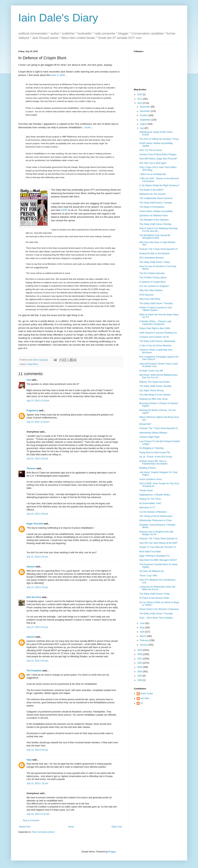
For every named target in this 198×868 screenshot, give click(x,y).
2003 (140, 676)
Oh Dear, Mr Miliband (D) (151, 571)
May (142, 628)
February (145, 640)
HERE (64, 210)
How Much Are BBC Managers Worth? (158, 560)
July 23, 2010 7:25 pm (37, 783)
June (142, 623)
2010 (140, 103)
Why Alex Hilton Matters (151, 290)
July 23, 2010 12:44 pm (38, 422)
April (142, 632)
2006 (140, 663)
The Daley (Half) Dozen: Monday (155, 224)
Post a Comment (31, 820)
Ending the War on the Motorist (154, 254)
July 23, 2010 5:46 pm (37, 750)
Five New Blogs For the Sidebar (155, 395)
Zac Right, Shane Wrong (151, 391)
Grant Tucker (147, 694)
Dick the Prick (34, 597)
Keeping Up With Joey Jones (153, 399)
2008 (140, 654)
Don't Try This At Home (151, 150)
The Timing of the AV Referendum (156, 516)
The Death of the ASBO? (151, 190)
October (144, 115)
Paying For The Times (150, 499)
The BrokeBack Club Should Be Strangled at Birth (155, 237)
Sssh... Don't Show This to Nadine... (157, 618)
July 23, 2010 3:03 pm (37, 661)
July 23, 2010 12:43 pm (38, 401)
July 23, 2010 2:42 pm (37, 627)
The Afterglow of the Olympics (154, 220)
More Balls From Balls (150, 552)
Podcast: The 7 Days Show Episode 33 (158, 249)
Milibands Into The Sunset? (153, 194)
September (146, 120)
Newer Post (25, 827)
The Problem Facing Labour (153, 278)
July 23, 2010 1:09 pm (37, 514)
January (144, 645)
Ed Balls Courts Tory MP (151, 371)
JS (142, 703)
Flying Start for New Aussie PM (154, 453)
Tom (29, 380)
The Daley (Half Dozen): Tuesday (156, 203)
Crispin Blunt (32, 364)
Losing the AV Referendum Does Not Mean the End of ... (157, 588)
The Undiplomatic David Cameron (156, 198)
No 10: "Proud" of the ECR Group (156, 457)
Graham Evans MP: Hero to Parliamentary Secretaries (153, 462)
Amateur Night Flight (149, 437)
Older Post (117, 827)
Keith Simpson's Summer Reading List (158, 333)
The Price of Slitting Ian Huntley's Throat (159, 139)
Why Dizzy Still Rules (150, 299)
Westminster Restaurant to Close (155, 520)
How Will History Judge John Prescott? (158, 159)
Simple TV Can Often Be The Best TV (158, 547)
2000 (140, 680)
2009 (140, 650)
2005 (140, 667)
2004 (140, 672)
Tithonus (31, 468)
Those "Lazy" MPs (148, 576)
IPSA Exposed (146, 295)
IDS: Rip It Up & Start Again (153, 163)
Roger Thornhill (35, 524)
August (144, 124)
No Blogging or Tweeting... (152, 448)
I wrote (87, 127)
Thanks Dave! (146, 490)
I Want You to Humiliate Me (152, 174)
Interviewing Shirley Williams (153, 433)
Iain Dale (145, 698)
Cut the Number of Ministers (153, 512)
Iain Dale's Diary (58, 18)
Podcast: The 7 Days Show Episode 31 (158, 539)
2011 (140, 99)
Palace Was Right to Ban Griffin (155, 328)
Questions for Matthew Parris (154, 216)
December (145, 107)
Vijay (29, 760)
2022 (140, 94)
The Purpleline (34, 671)
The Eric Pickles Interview (152, 273)
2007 (140, 659)
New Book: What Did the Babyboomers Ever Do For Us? (158, 376)
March (143, 636)
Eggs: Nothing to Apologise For (154, 556)
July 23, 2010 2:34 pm (37, 557)
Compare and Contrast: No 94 (154, 337)
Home (71, 827)
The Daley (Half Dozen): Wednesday (157, 341)
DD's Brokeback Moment (151, 258)
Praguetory (32, 411)
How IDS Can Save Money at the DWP (158, 543)
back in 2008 (58, 75)
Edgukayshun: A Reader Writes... (155, 495)
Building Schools (147, 468)
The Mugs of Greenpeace (152, 207)
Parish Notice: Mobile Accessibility (156, 211)
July (142, 128)
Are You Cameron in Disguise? (154, 286)
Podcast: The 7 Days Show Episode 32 (158, 428)
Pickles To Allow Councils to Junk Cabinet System (156, 309)
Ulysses (31, 567)
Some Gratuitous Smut (150, 479)
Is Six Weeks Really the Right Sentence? (159, 185)
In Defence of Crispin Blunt (152, 282)
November (145, 111)
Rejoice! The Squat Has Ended (154, 382)
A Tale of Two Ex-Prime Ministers (155, 346)
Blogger (112, 852)
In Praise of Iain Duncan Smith (154, 598)
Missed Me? (145, 424)
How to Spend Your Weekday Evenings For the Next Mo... (158, 230)
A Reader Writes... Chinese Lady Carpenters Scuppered (155, 323)
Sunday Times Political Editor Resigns (158, 154)
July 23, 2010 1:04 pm (37, 459)
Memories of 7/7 (147, 508)
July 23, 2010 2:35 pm (37, 587)
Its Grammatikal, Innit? (150, 503)
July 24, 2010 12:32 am (38, 814)
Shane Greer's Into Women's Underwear (159, 609)
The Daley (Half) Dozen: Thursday (156, 303)
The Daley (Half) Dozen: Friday (154, 262)
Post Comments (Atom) (43, 832)
